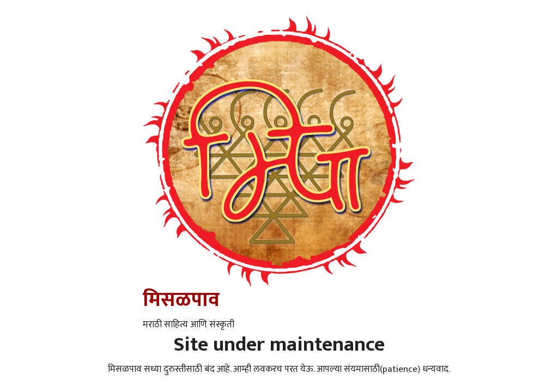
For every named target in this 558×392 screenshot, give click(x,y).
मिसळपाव (181, 300)
